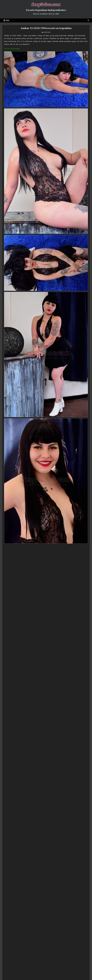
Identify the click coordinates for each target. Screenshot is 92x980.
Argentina (47, 32)
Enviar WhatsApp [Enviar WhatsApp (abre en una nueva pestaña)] (12, 48)
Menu (8, 20)
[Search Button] (88, 20)
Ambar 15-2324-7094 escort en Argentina (46, 28)
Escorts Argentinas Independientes (46, 10)
